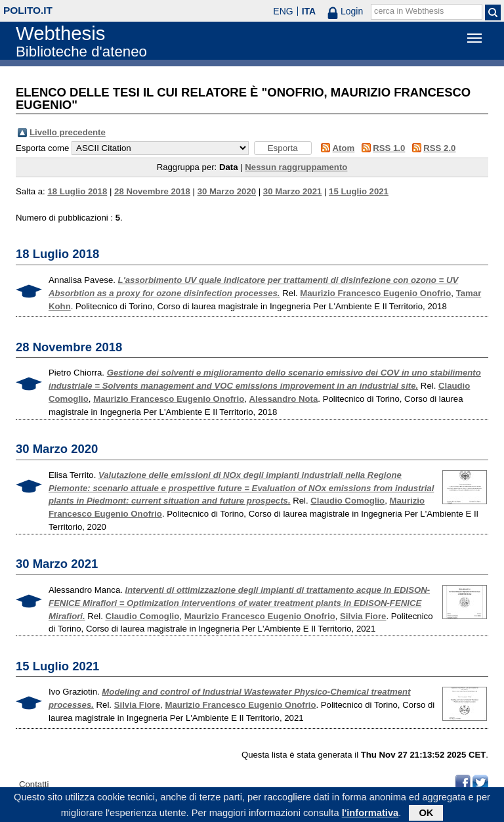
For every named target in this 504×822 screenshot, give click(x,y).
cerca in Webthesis (409, 11)
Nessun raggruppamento (296, 167)
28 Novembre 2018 (152, 191)
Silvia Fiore (363, 616)
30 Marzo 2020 (227, 191)
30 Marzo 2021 (292, 191)
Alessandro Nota (284, 399)
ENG (283, 11)
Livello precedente (68, 132)
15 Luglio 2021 (359, 191)
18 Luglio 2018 (77, 191)
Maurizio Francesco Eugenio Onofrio (375, 293)
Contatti (34, 784)
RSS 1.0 (389, 148)
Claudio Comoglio (347, 501)
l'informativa (370, 815)
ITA (309, 11)
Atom (344, 148)
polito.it (28, 10)
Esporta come (42, 148)
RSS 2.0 (439, 148)
